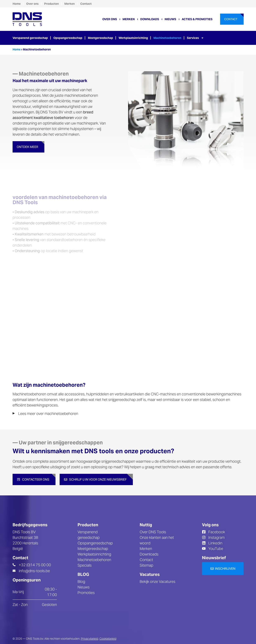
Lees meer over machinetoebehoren (48, 414)
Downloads (150, 19)
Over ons (32, 4)
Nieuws (170, 19)
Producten (51, 4)
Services (195, 38)
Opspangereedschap (68, 38)
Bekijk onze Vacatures (157, 582)
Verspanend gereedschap (30, 38)
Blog (81, 582)
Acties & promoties (197, 19)
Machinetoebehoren (167, 38)
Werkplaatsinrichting (133, 38)
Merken (70, 4)
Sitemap (146, 565)
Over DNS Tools (153, 532)
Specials (85, 565)
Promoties (86, 593)
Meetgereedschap (100, 38)
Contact (86, 4)
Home (17, 4)
